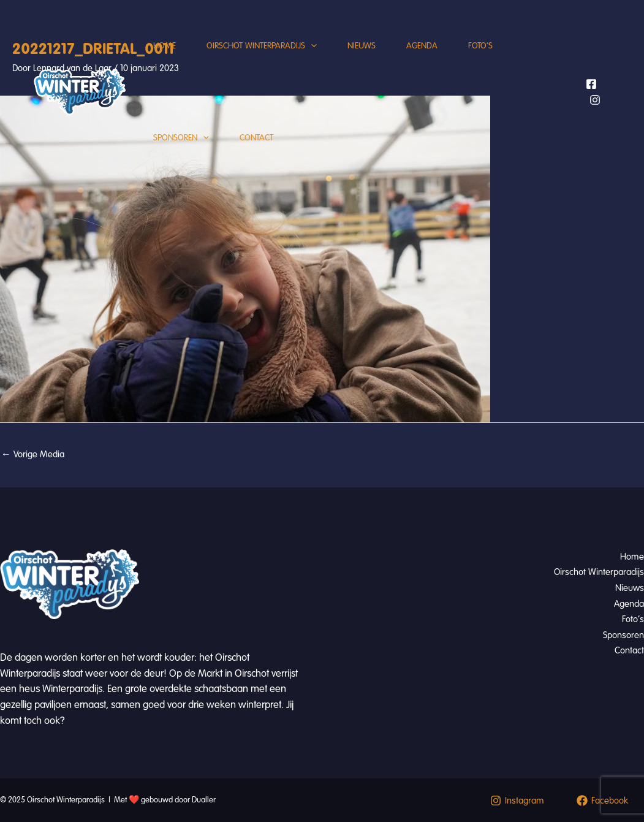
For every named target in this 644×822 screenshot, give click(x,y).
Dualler (204, 800)
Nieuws (362, 46)
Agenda (422, 46)
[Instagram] (595, 100)
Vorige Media (33, 454)
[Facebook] (591, 84)
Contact (256, 138)
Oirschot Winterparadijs (262, 46)
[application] (311, 46)
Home (165, 46)
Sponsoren (181, 138)
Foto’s (480, 46)
